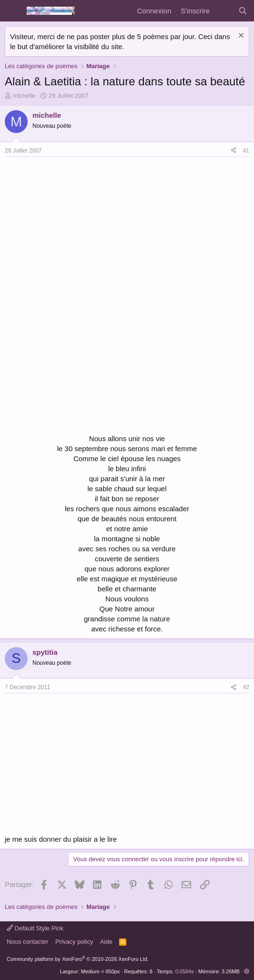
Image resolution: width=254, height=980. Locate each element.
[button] (247, 971)
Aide (106, 942)
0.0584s (185, 971)
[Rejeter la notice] (240, 36)
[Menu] (13, 11)
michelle (24, 96)
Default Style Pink (35, 928)
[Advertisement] (85, 228)
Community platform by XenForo (78, 959)
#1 (246, 151)
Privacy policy (74, 942)
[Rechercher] (243, 11)
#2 (246, 687)
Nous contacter (27, 942)
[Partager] (234, 151)
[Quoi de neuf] (224, 11)
